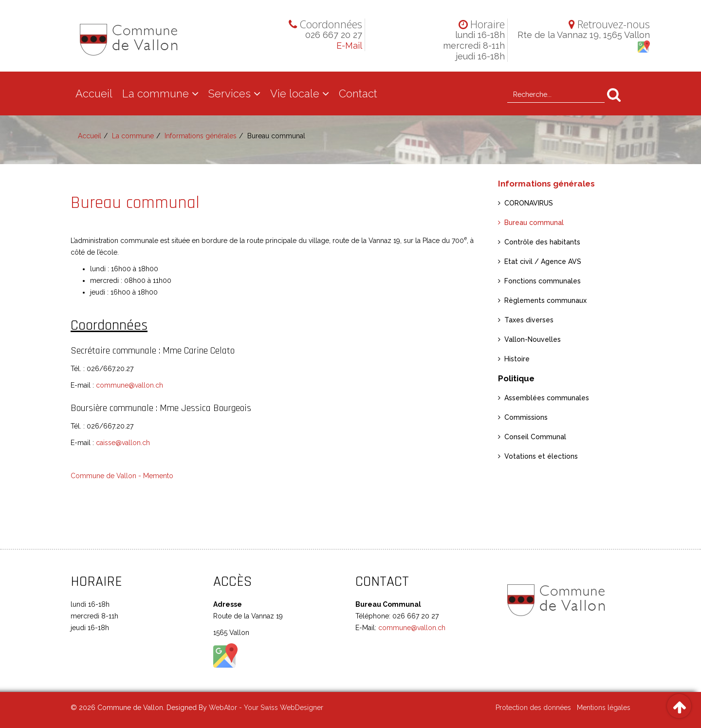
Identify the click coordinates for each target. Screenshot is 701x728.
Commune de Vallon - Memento (122, 476)
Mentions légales (604, 708)
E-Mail (349, 46)
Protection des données (533, 708)
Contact (358, 93)
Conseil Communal (535, 437)
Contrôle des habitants (542, 242)
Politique (516, 378)
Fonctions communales (543, 281)
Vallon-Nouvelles (533, 339)
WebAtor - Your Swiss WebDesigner (266, 708)
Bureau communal (534, 223)
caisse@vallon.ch (123, 443)
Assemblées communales (547, 398)
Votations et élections (541, 456)
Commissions (526, 417)
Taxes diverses (529, 320)
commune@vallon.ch (129, 385)
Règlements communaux (545, 300)
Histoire (517, 359)
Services (230, 93)
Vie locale (295, 93)
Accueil (94, 93)
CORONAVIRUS (529, 203)
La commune (156, 93)
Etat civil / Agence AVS (543, 261)
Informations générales (201, 136)
